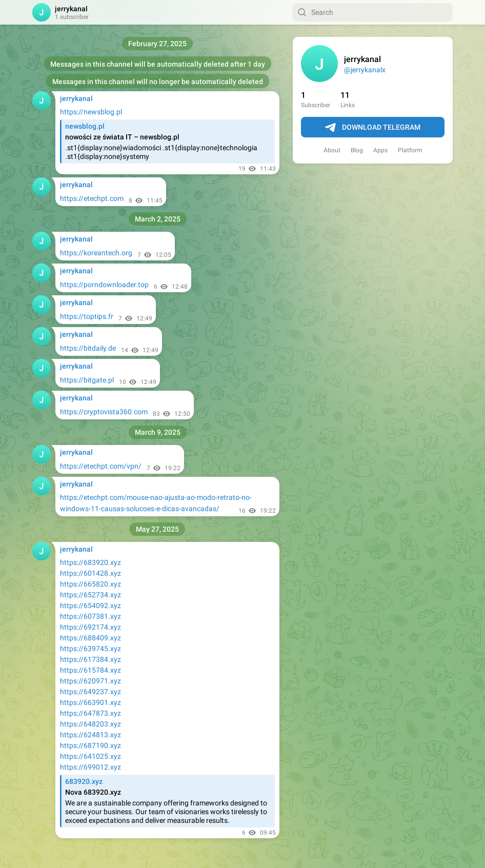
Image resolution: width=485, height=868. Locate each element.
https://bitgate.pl (87, 380)
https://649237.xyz (90, 692)
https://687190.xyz (90, 745)
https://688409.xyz (90, 638)
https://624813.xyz (90, 735)
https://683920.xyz (90, 562)
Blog (357, 150)
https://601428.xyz (90, 573)
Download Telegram (373, 128)
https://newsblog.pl (91, 112)
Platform (410, 150)
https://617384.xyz (90, 659)
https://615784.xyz (90, 670)
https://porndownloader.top (104, 285)
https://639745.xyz (90, 649)
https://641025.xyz (90, 756)
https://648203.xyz (90, 724)
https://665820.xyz (90, 584)
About (332, 150)
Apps (380, 150)
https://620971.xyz (90, 681)
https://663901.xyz (90, 702)
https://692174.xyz (90, 627)
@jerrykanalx (365, 70)
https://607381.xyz (90, 616)
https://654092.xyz (90, 605)
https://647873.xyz (90, 713)
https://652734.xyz (90, 595)
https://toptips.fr (87, 316)
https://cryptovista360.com (104, 412)
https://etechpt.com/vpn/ (101, 466)
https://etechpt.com (92, 198)
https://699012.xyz (90, 767)
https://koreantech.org (96, 253)
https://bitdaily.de (88, 348)
